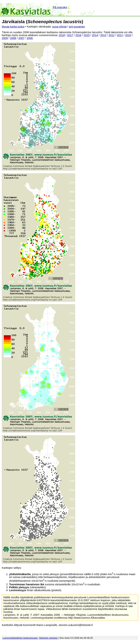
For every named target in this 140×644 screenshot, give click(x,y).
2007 (21, 38)
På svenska (60, 7)
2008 (13, 38)
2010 (128, 35)
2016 (78, 35)
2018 (62, 35)
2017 (70, 35)
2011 (120, 35)
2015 (87, 35)
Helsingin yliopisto (48, 638)
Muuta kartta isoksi (13, 27)
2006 (30, 38)
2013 (103, 35)
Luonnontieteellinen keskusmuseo (20, 638)
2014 (95, 35)
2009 (5, 38)
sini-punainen (77, 27)
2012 (112, 35)
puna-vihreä (59, 27)
